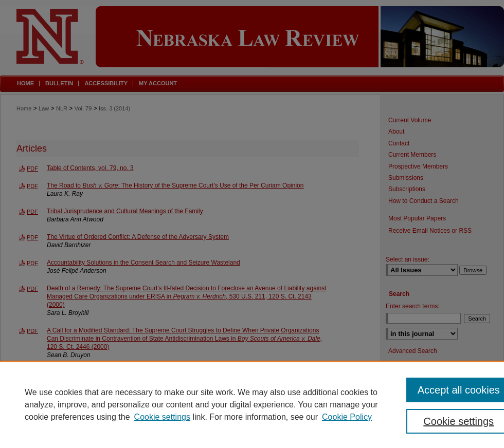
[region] (252, 404)
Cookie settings (162, 417)
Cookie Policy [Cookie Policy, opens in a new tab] (347, 417)
